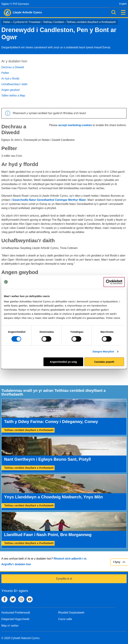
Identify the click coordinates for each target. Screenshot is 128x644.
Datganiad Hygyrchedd (15, 619)
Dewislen (123, 12)
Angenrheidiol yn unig (63, 362)
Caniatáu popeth (104, 362)
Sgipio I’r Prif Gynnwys (15, 4)
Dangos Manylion (103, 351)
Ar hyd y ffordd (10, 79)
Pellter (5, 73)
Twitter (13, 599)
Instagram (21, 599)
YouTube (30, 599)
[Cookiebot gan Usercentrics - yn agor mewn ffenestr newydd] (114, 282)
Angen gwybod (10, 90)
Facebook (4, 599)
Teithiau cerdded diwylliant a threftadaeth (91, 22)
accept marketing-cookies (75, 125)
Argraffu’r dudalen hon (16, 564)
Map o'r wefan (10, 626)
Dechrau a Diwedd (13, 67)
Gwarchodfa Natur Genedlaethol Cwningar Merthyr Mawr (49, 200)
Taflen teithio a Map (13, 96)
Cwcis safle (65, 619)
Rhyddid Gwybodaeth (71, 613)
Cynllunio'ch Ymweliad (27, 22)
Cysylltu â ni (64, 579)
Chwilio (114, 12)
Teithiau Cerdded (53, 22)
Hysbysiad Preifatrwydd (16, 613)
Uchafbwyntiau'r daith (14, 84)
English (123, 4)
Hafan (7, 22)
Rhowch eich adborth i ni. (70, 559)
